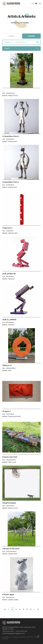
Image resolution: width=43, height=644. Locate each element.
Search (38, 42)
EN (36, 4)
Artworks (31, 36)
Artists (12, 36)
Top (38, 636)
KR (33, 4)
